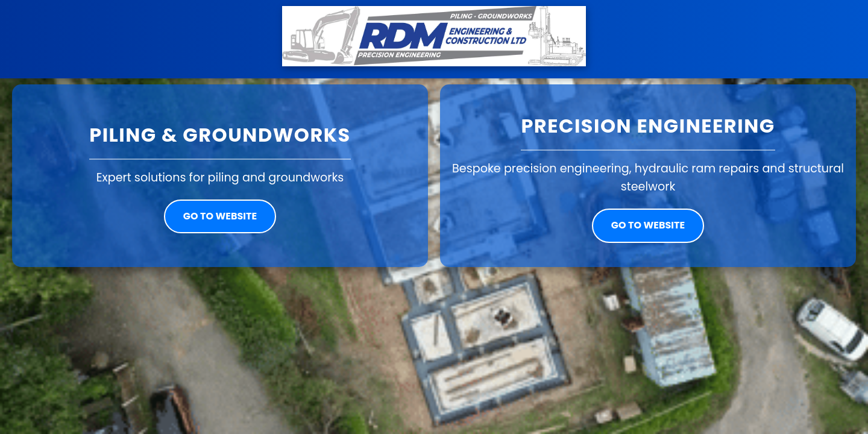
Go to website (220, 216)
